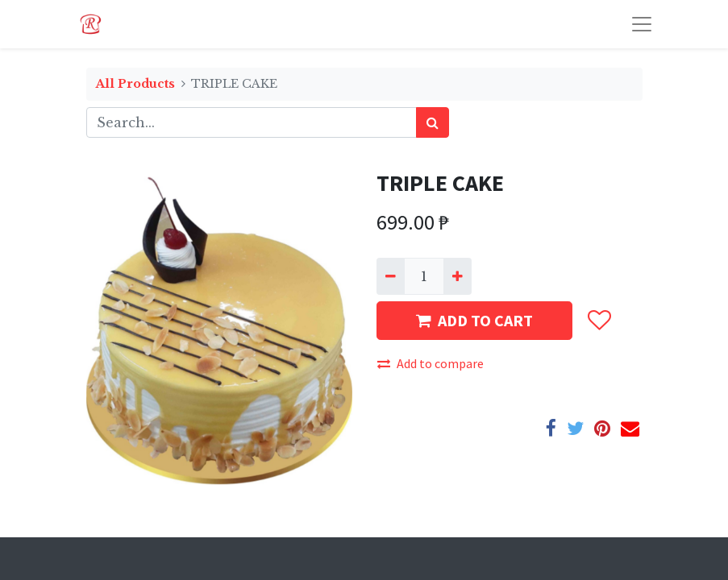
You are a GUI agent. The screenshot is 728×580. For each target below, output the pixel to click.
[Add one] (458, 276)
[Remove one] (391, 276)
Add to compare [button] (431, 363)
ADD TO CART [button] (474, 320)
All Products (135, 84)
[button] (599, 321)
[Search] (433, 122)
